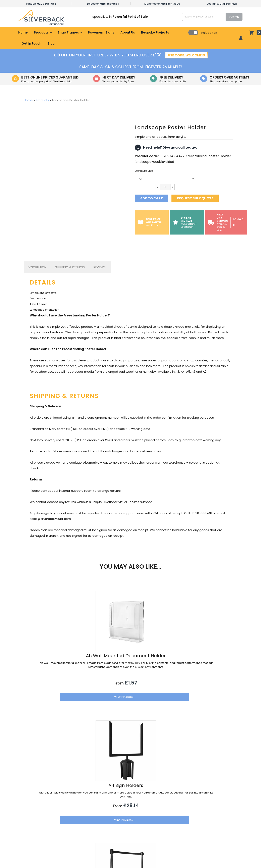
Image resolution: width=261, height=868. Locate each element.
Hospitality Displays (98, 812)
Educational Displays (99, 840)
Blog (51, 43)
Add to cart (151, 198)
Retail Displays (94, 806)
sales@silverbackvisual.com (209, 813)
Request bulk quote (195, 198)
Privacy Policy (155, 826)
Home (23, 32)
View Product (63, 714)
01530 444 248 (200, 821)
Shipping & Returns (70, 267)
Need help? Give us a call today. (166, 148)
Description (37, 267)
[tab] (37, 267)
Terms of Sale (155, 833)
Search (234, 17)
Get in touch (31, 43)
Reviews (100, 267)
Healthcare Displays (98, 819)
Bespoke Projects (155, 32)
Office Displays (95, 826)
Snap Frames (68, 32)
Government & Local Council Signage (111, 833)
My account (154, 812)
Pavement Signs (101, 32)
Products (41, 32)
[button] (233, 778)
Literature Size (144, 171)
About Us (128, 32)
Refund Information (160, 840)
